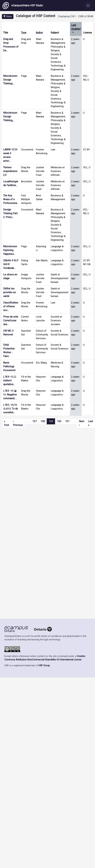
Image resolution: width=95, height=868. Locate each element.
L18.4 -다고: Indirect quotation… (10, 381)
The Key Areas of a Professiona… (11, 199)
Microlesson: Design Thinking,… (10, 117)
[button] (8, 17)
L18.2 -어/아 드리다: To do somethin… (11, 409)
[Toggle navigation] (88, 6)
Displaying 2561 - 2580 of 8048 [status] (76, 16)
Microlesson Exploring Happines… (10, 250)
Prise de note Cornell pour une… (11, 320)
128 (43, 421)
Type (24, 33)
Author (39, 33)
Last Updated (76, 29)
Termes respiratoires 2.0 (10, 171)
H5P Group (44, 666)
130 (59, 421)
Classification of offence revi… (11, 306)
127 (34, 421)
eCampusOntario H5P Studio (23, 6)
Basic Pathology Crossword (9, 366)
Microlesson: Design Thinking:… (10, 80)
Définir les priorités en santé (9, 292)
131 (67, 421)
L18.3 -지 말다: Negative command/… (10, 395)
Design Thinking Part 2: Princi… (10, 213)
